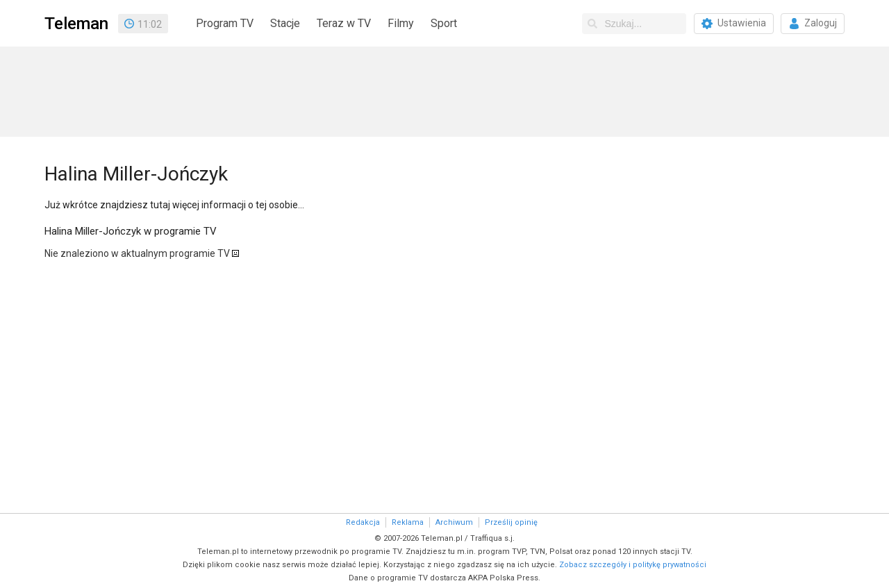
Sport (444, 23)
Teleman (76, 24)
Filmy (401, 23)
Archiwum (454, 522)
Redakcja (363, 522)
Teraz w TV (344, 23)
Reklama (408, 522)
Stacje (285, 23)
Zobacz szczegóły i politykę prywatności (633, 565)
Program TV (225, 23)
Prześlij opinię (511, 522)
